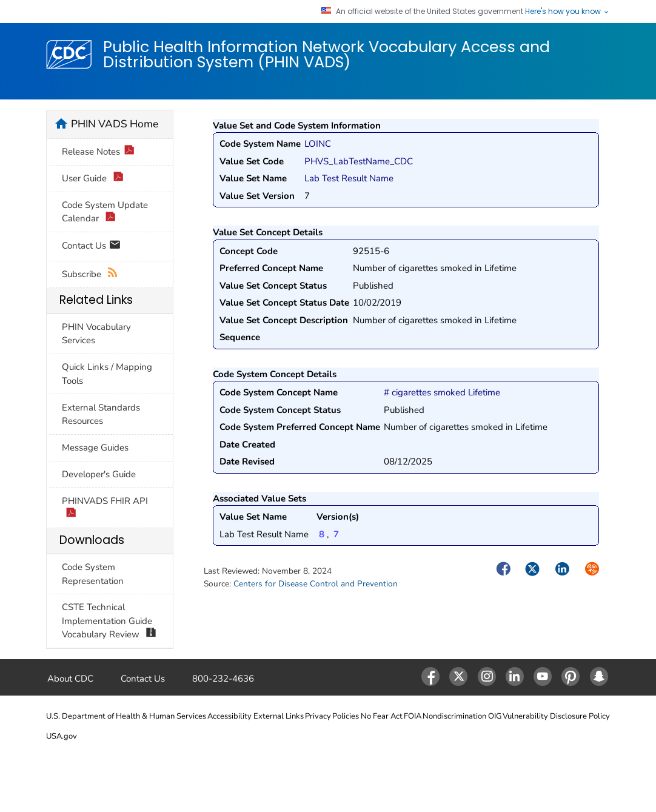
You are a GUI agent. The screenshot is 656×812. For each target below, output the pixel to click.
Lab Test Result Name (349, 178)
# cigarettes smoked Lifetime (442, 392)
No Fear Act (382, 716)
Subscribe (90, 274)
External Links (279, 716)
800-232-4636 (223, 679)
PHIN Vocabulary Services (96, 334)
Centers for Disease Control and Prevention (316, 584)
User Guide (93, 179)
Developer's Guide (99, 474)
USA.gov (62, 736)
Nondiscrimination (454, 716)
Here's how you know (567, 12)
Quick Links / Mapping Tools (107, 374)
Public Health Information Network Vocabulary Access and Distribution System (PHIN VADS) (326, 54)
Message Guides (95, 448)
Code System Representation (93, 574)
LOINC (318, 144)
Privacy (318, 716)
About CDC (70, 679)
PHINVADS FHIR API (105, 508)
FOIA (413, 716)
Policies (346, 716)
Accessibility (229, 716)
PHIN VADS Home (115, 124)
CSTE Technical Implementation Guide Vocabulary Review (109, 621)
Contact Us (91, 247)
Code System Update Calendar (105, 212)
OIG (495, 716)
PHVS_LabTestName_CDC (359, 161)
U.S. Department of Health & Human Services (126, 716)
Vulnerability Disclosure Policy (556, 716)
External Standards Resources (101, 414)
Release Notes (98, 152)
